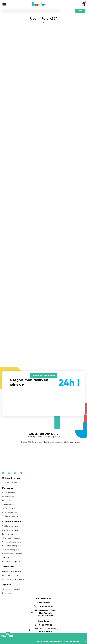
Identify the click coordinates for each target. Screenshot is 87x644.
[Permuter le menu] (4, 4)
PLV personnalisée (10, 575)
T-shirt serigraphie (10, 516)
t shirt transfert (9, 493)
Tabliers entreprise (11, 550)
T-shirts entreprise (10, 526)
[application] (81, 638)
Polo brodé (7, 501)
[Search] (31, 11)
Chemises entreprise (11, 538)
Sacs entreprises (10, 558)
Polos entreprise (9, 534)
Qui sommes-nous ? (11, 589)
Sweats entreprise (10, 530)
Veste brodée (8, 508)
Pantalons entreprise (12, 546)
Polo (44, 23)
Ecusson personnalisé (12, 571)
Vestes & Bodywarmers (12, 542)
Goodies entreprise (11, 561)
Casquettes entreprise (12, 554)
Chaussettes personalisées (14, 579)
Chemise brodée (10, 512)
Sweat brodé (8, 497)
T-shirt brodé (8, 504)
